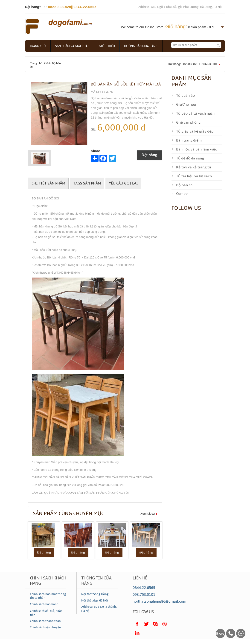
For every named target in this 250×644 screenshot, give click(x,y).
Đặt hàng (150, 155)
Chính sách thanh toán (45, 621)
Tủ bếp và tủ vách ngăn (195, 113)
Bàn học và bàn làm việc (196, 149)
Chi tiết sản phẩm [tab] (48, 183)
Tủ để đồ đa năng (190, 158)
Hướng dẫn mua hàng (142, 46)
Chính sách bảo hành (44, 604)
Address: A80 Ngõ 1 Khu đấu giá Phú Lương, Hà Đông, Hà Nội (180, 7)
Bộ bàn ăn (184, 185)
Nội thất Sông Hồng (95, 594)
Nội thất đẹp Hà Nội (95, 601)
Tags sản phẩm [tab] (87, 183)
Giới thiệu (108, 46)
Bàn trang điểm (189, 140)
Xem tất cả (148, 514)
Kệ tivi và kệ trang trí (193, 167)
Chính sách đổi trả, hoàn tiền (46, 613)
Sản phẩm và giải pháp (73, 46)
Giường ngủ (186, 105)
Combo (182, 194)
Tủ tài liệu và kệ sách (194, 176)
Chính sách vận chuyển (45, 628)
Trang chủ (38, 46)
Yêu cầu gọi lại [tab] (123, 183)
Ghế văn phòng (188, 122)
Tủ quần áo (185, 96)
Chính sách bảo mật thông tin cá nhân (48, 596)
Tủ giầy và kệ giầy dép (195, 131)
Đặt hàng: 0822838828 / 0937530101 (193, 64)
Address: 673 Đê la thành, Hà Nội (99, 609)
